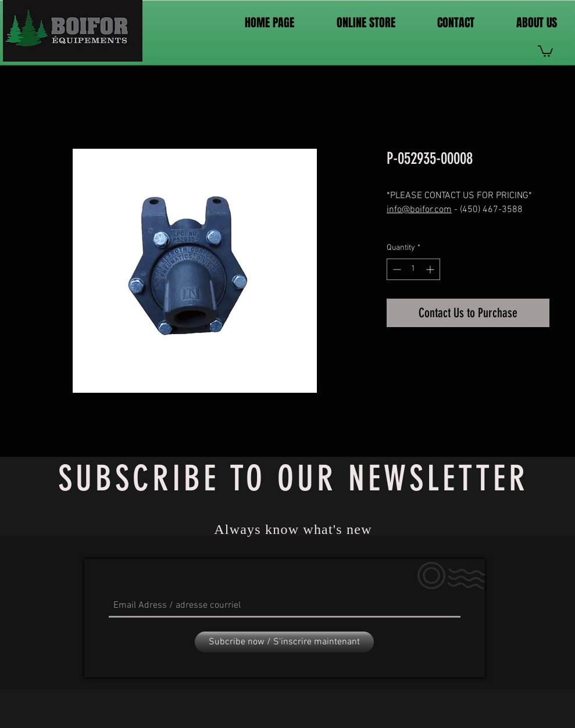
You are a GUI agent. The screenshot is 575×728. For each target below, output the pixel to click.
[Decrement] (396, 269)
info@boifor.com (419, 210)
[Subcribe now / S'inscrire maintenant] (284, 642)
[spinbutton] (413, 269)
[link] (545, 51)
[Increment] (431, 269)
